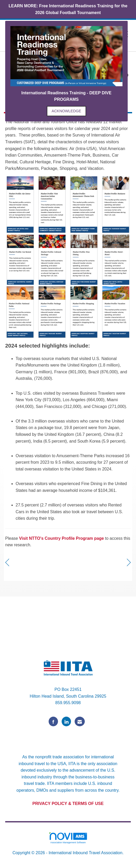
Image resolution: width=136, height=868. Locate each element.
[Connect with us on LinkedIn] (66, 721)
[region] (129, 563)
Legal (68, 859)
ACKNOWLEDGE (67, 111)
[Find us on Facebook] (53, 721)
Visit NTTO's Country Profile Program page (61, 538)
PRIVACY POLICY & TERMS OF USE (68, 804)
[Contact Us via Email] (80, 721)
